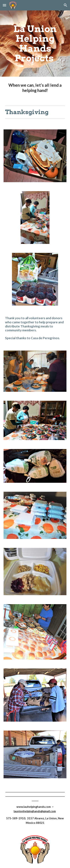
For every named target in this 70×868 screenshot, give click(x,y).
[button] (4, 5)
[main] (35, 44)
